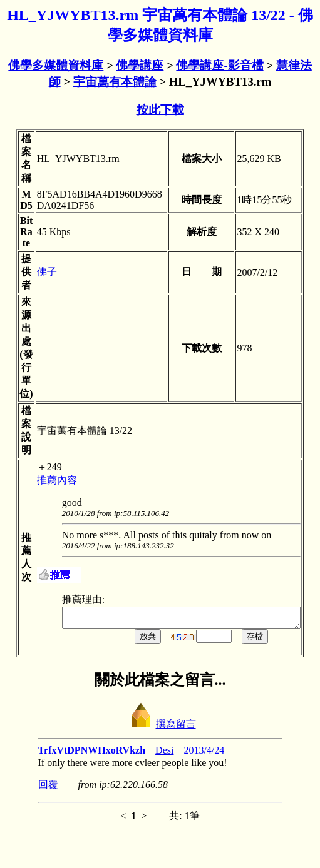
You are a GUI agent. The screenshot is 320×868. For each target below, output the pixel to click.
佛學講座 (140, 65)
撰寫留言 (160, 728)
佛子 (35, 272)
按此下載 (160, 110)
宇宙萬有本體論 (115, 82)
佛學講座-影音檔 (219, 65)
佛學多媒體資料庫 (56, 65)
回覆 (48, 788)
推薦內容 (45, 480)
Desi (164, 754)
